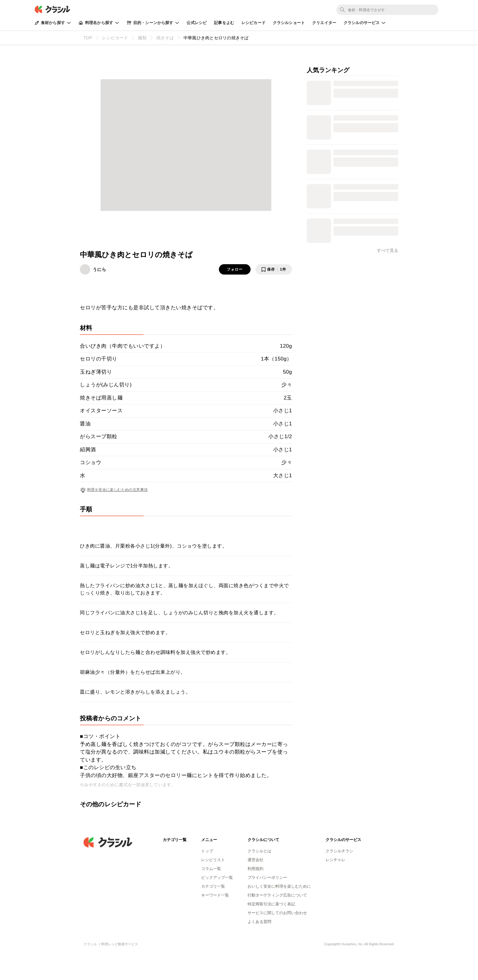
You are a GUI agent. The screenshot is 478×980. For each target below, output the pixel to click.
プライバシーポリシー (267, 877)
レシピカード (253, 23)
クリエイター (324, 23)
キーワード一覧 (215, 895)
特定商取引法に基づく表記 (271, 904)
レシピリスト (213, 860)
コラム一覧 (211, 869)
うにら (100, 269)
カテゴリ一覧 (213, 886)
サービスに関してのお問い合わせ (277, 913)
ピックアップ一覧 (217, 877)
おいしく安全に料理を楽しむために (279, 886)
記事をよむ (224, 23)
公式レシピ (197, 23)
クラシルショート (289, 23)
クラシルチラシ (339, 851)
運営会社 (255, 860)
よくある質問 (259, 922)
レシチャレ (335, 860)
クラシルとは (259, 851)
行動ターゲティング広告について (277, 895)
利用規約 (255, 869)
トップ (207, 851)
